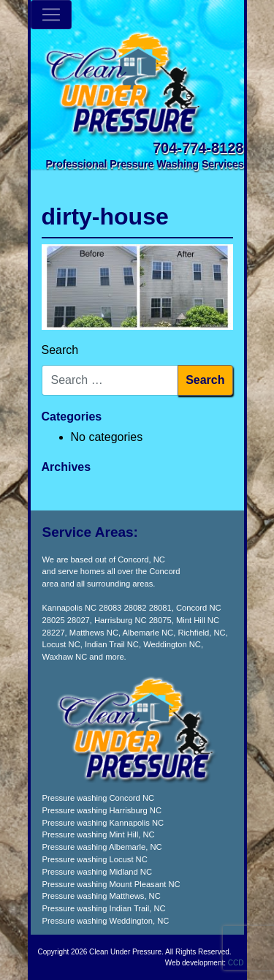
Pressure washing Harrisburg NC (102, 810)
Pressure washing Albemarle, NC (102, 847)
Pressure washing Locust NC (95, 859)
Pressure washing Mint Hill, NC (99, 834)
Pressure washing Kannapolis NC (103, 823)
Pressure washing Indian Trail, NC (104, 908)
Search (60, 350)
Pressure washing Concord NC (99, 798)
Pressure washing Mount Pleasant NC (111, 884)
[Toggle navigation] (51, 15)
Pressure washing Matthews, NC (102, 896)
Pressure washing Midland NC (97, 872)
